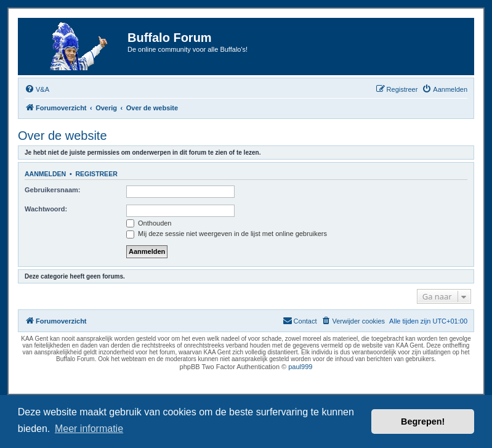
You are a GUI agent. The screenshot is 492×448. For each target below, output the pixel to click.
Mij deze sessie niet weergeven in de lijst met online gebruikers (227, 234)
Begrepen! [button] (423, 422)
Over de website (63, 136)
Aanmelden (45, 174)
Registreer (96, 174)
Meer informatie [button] (89, 429)
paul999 (300, 367)
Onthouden (149, 223)
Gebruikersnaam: (52, 190)
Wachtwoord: (46, 209)
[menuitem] (37, 89)
